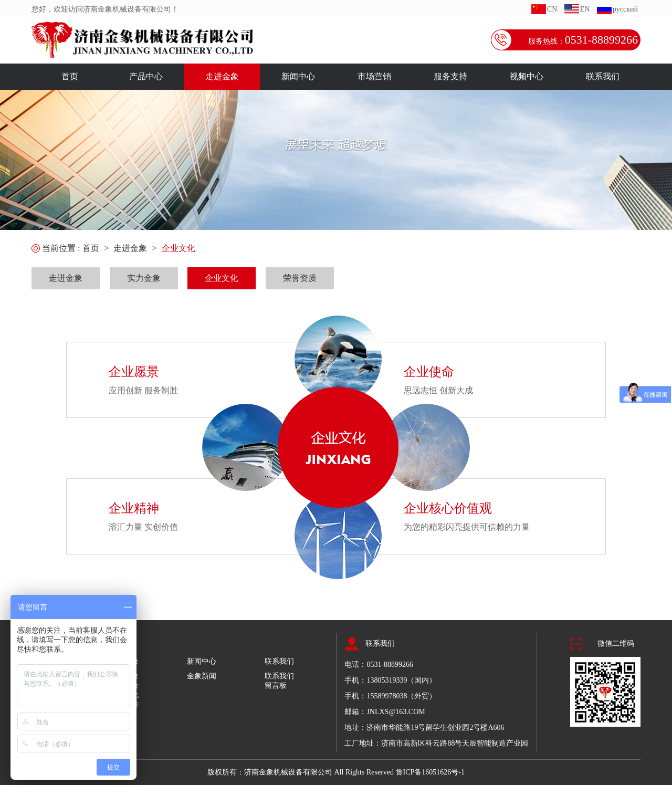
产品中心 (146, 76)
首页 (70, 76)
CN (552, 9)
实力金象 (144, 278)
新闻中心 (298, 76)
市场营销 (374, 76)
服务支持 (450, 76)
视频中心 (527, 76)
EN (585, 9)
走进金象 (222, 76)
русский (625, 9)
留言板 (276, 685)
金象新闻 (202, 676)
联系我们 (603, 76)
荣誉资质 (300, 278)
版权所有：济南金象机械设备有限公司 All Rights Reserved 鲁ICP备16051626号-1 (336, 772)
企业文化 (178, 248)
